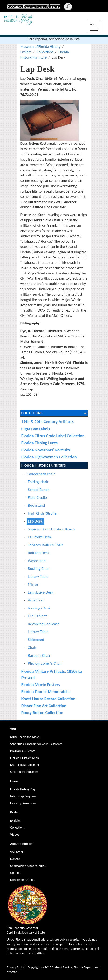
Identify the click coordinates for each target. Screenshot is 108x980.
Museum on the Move (25, 737)
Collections (45, 52)
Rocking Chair (39, 569)
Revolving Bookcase (44, 624)
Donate (15, 859)
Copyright (34, 967)
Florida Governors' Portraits (46, 450)
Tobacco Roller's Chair (45, 545)
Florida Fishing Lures (40, 443)
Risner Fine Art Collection (44, 706)
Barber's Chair (39, 655)
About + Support (21, 844)
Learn (14, 781)
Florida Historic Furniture (44, 465)
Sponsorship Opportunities (28, 866)
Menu (95, 27)
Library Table (38, 577)
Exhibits (15, 821)
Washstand (37, 561)
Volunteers (17, 852)
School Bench (39, 490)
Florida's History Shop (25, 758)
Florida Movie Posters (41, 684)
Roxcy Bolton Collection (42, 713)
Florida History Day (23, 789)
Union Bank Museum (24, 772)
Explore (26, 52)
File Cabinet (37, 616)
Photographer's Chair (45, 663)
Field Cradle (37, 498)
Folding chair (38, 482)
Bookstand (37, 505)
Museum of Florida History (40, 47)
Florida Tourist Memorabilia (46, 691)
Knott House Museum (25, 765)
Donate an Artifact (22, 880)
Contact (15, 873)
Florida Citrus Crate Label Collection (53, 436)
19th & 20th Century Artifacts (48, 422)
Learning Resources (23, 803)
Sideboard (36, 640)
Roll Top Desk (39, 553)
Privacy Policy (16, 967)
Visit (13, 729)
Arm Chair (36, 600)
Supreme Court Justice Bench (51, 529)
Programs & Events (23, 751)
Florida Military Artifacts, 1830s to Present (52, 674)
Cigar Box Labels (36, 429)
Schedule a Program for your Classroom (36, 744)
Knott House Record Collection (48, 699)
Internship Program (23, 796)
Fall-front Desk (40, 537)
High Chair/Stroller (43, 513)
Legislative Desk (41, 592)
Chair (32, 648)
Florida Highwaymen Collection (49, 457)
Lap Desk (35, 521)
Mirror (33, 584)
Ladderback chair (41, 474)
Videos (15, 835)
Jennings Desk (39, 608)
